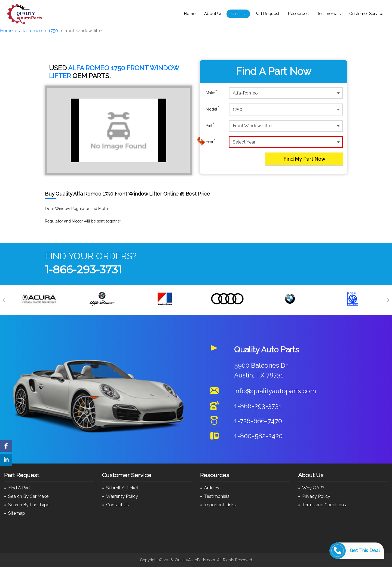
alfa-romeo (30, 31)
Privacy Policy (316, 496)
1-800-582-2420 (258, 436)
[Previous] (4, 300)
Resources (298, 14)
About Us (213, 14)
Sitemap (17, 513)
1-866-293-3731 (83, 269)
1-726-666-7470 (258, 421)
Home (190, 14)
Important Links (220, 505)
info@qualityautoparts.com (275, 391)
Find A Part (19, 488)
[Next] (388, 300)
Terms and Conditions (324, 505)
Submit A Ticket (122, 488)
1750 (53, 31)
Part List (238, 14)
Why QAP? (313, 488)
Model (213, 109)
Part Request (267, 14)
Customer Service (366, 14)
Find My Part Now (304, 159)
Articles (212, 488)
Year (211, 142)
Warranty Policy (122, 496)
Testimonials (329, 14)
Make (212, 93)
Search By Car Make (28, 496)
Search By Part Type (29, 505)
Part (210, 126)
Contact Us (117, 505)
